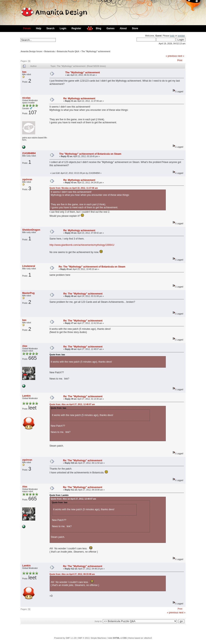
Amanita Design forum (31, 51)
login (172, 36)
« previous (171, 56)
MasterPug (28, 293)
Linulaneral (29, 266)
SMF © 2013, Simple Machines (92, 638)
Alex (25, 346)
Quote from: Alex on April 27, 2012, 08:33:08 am (72, 574)
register (181, 36)
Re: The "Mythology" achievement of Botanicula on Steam (92, 267)
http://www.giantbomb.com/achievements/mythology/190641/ (82, 245)
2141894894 (29, 153)
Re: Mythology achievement (79, 99)
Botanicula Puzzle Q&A (68, 51)
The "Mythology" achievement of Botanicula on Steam (90, 154)
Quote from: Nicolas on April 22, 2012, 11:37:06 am (74, 188)
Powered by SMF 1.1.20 (65, 638)
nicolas (26, 98)
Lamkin (26, 396)
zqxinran (27, 179)
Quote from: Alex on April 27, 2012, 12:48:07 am (72, 404)
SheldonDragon (31, 230)
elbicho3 (148, 638)
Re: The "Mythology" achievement (83, 294)
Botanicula (50, 51)
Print (180, 60)
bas (24, 72)
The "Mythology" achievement (96, 51)
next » (181, 56)
